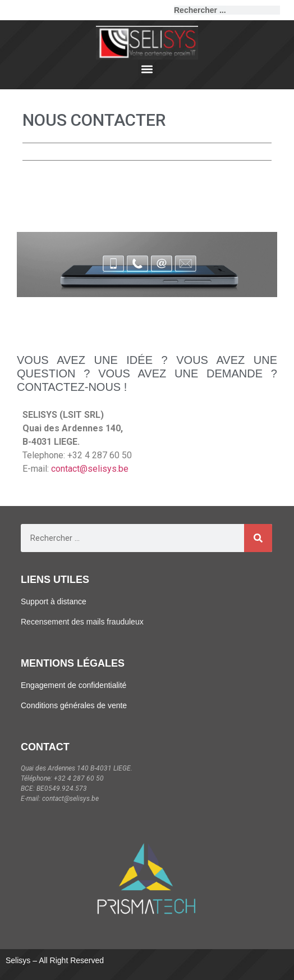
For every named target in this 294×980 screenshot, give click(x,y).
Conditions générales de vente (74, 705)
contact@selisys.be (90, 469)
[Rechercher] (284, 10)
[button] (147, 69)
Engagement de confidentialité (73, 685)
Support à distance (54, 601)
